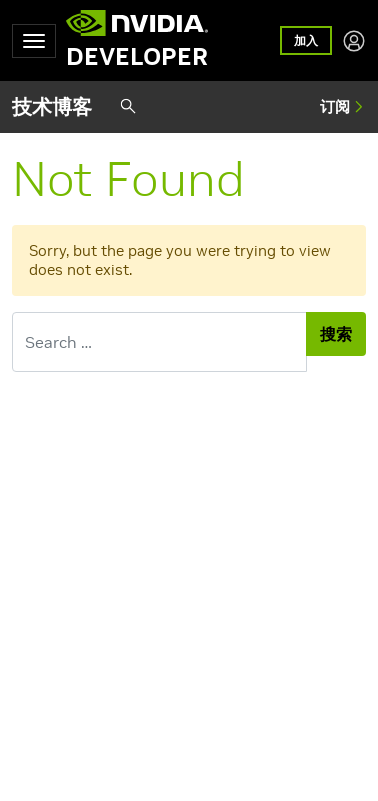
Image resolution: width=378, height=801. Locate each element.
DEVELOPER (137, 57)
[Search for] (159, 342)
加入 (306, 40)
